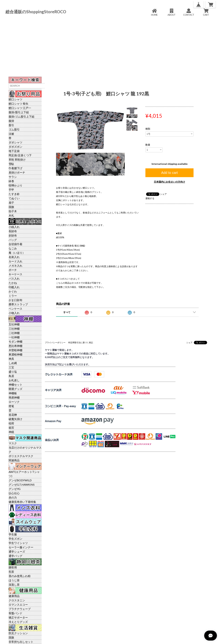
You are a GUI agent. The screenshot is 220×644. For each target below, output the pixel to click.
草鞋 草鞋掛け (17, 159)
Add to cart (170, 173)
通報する (150, 198)
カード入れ (15, 261)
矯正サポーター (18, 617)
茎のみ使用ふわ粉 (20, 576)
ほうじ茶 (14, 580)
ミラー (13, 296)
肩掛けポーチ (17, 172)
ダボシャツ (15, 142)
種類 (148, 129)
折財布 (13, 235)
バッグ (13, 240)
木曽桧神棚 (15, 350)
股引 (11, 125)
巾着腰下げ (15, 168)
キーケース (15, 274)
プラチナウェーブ (20, 609)
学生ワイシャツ (18, 543)
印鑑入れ (14, 287)
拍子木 (13, 211)
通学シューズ (17, 551)
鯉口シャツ (15, 99)
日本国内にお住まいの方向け (169, 182)
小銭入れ (14, 227)
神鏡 (11, 432)
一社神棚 (14, 337)
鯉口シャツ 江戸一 (20, 108)
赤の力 (13, 497)
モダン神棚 (15, 341)
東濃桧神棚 (15, 354)
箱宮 (11, 428)
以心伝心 (14, 493)
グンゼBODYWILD (20, 480)
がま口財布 (15, 300)
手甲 (11, 190)
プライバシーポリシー (55, 342)
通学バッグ (15, 556)
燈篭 (11, 406)
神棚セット (15, 384)
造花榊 (13, 415)
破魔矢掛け (15, 419)
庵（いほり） (17, 253)
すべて (67, 312)
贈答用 (13, 567)
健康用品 (14, 596)
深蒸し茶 (14, 585)
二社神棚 (14, 333)
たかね (13, 283)
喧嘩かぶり (15, 185)
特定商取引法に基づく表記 (81, 342)
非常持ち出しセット (21, 642)
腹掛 (11, 121)
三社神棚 (14, 329)
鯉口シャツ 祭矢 (18, 104)
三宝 (11, 367)
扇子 (11, 203)
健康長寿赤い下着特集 (22, 502)
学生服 (13, 534)
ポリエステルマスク (21, 456)
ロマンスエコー (18, 604)
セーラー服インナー (21, 547)
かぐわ (13, 291)
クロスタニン (17, 600)
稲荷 (11, 423)
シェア (163, 194)
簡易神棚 (14, 397)
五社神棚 (14, 324)
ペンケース (15, 309)
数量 (148, 145)
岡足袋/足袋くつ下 (20, 155)
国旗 (11, 207)
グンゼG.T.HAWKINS (22, 485)
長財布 (13, 231)
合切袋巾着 (15, 244)
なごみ (13, 248)
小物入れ (14, 313)
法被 (11, 134)
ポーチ (13, 270)
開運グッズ (15, 389)
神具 (11, 359)
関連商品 (14, 460)
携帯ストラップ (18, 304)
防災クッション (18, 633)
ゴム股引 (14, 129)
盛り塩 (13, 372)
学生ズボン (15, 539)
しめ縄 (13, 363)
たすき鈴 (14, 194)
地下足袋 (14, 151)
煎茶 (11, 572)
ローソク (14, 402)
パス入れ (14, 278)
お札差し (14, 380)
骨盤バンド (15, 613)
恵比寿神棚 (15, 346)
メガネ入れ (15, 266)
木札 (11, 215)
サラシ (13, 177)
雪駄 (11, 164)
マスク (13, 443)
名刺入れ (14, 257)
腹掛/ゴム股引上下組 (21, 116)
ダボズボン (15, 147)
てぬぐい (14, 198)
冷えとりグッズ (18, 622)
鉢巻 (11, 181)
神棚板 (13, 393)
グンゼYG (15, 489)
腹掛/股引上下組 (19, 112)
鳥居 (11, 376)
